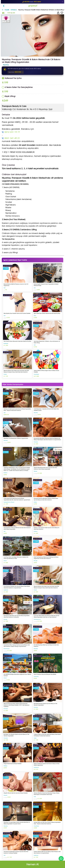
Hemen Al (33, 864)
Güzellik (7, 10)
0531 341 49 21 (12, 138)
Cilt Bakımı (14, 10)
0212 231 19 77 (12, 132)
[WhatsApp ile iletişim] (61, 859)
